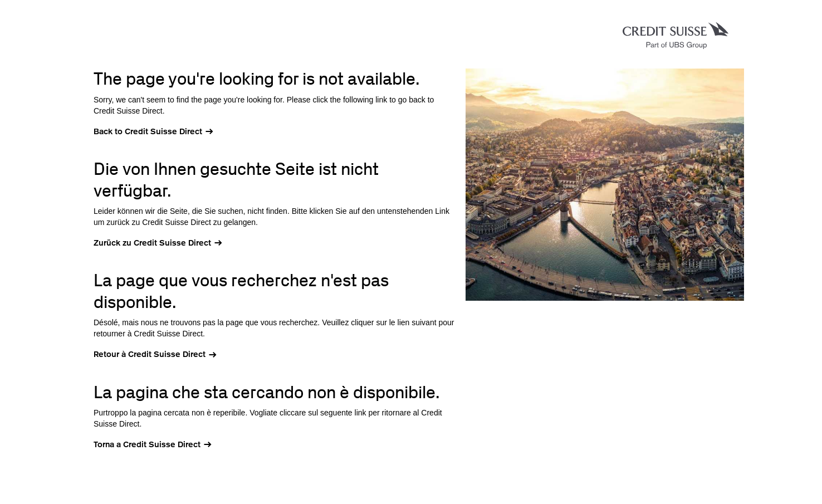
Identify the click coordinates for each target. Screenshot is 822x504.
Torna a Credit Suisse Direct (147, 444)
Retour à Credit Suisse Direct (150, 354)
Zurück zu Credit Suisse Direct (152, 243)
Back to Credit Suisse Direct (148, 131)
